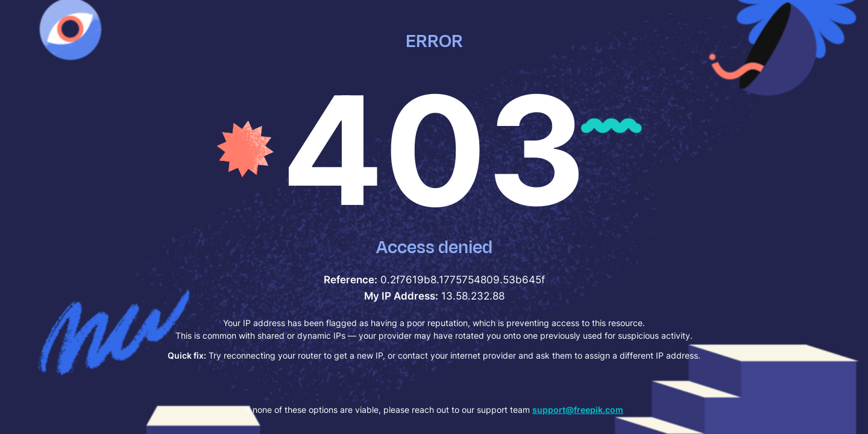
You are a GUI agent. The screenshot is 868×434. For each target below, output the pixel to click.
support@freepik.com (578, 410)
